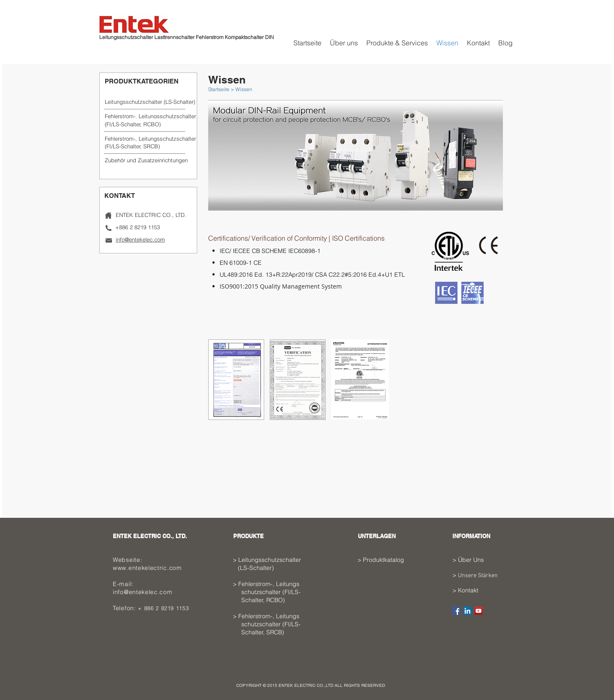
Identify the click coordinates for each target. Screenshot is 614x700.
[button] (145, 160)
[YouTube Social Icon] (479, 611)
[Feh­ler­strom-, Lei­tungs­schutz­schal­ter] (150, 116)
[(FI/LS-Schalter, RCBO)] (145, 124)
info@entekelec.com (143, 592)
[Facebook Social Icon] (456, 611)
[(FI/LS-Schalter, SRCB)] (145, 146)
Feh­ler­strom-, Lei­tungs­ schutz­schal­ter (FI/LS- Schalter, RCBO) (273, 592)
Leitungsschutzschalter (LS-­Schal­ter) (273, 564)
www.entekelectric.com (147, 568)
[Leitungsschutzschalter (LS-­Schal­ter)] (150, 102)
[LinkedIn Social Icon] (467, 611)
